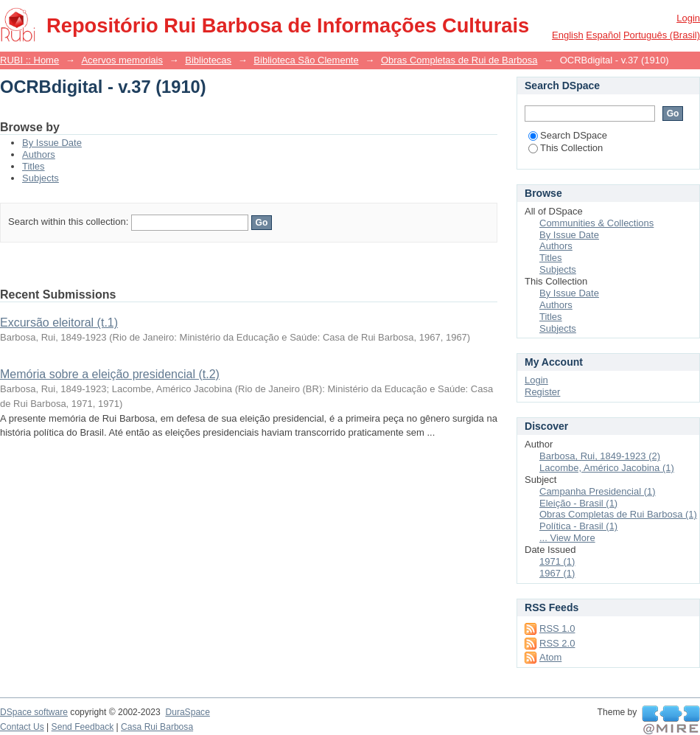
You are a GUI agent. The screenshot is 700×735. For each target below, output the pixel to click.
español (603, 35)
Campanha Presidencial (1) (598, 491)
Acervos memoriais (122, 60)
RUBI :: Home (29, 60)
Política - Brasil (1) (578, 526)
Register (542, 392)
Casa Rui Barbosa (157, 727)
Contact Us (22, 727)
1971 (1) (557, 561)
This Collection (566, 148)
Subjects (41, 178)
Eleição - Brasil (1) (578, 503)
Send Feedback (83, 727)
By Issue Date (52, 143)
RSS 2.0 (557, 643)
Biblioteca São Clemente (306, 60)
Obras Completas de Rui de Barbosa (459, 60)
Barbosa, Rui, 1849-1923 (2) (600, 456)
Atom (550, 657)
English (568, 35)
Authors (39, 154)
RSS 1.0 (557, 628)
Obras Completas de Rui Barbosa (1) (618, 514)
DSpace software (34, 712)
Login (688, 18)
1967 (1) (557, 573)
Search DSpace (568, 135)
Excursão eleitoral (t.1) (59, 323)
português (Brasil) (662, 35)
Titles (34, 166)
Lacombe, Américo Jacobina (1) (607, 468)
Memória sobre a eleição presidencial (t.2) (110, 374)
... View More (567, 538)
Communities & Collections (596, 223)
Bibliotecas (208, 60)
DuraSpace (187, 712)
